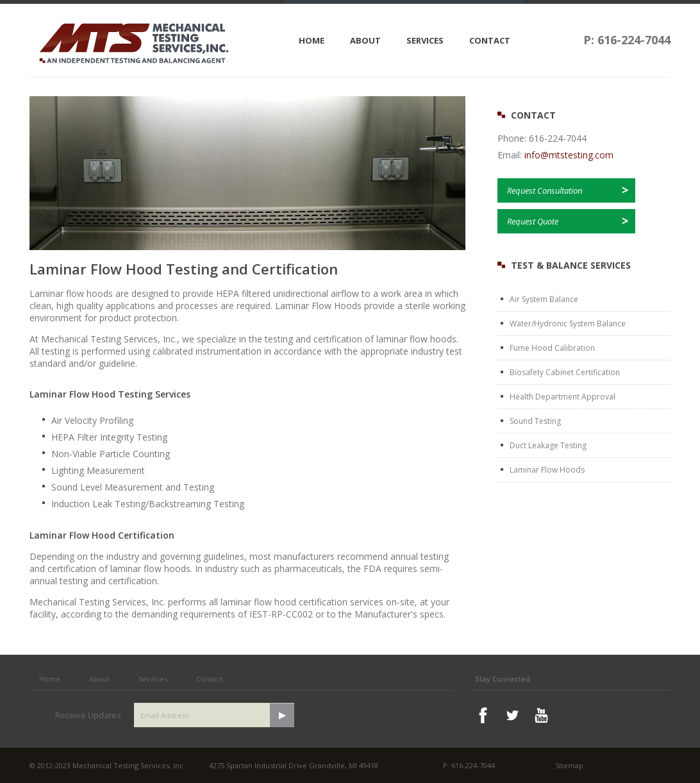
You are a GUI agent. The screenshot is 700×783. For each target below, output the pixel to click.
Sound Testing (535, 421)
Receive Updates (88, 715)
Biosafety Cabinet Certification (565, 372)
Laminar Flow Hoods (547, 470)
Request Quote (533, 221)
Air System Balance (544, 299)
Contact (490, 40)
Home (312, 40)
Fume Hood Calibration (552, 348)
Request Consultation (545, 190)
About (365, 40)
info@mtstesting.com (569, 155)
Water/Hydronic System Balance (568, 324)
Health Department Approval (562, 397)
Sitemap (569, 765)
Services (425, 40)
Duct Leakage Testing (548, 445)
